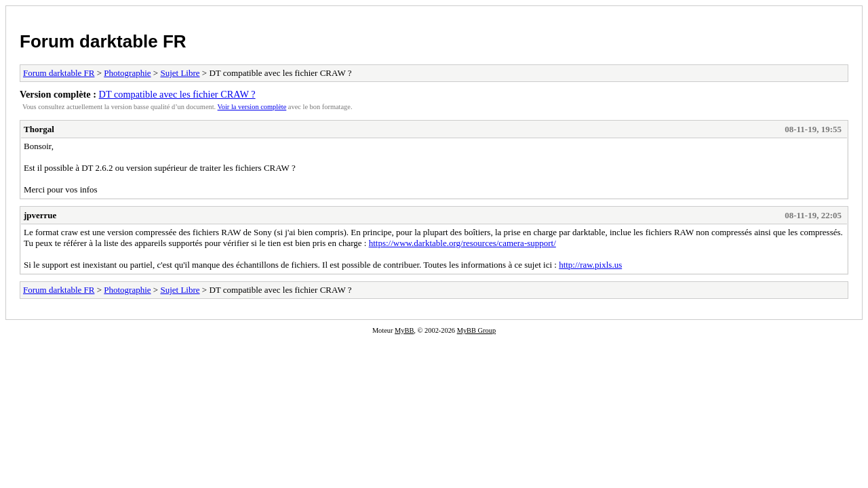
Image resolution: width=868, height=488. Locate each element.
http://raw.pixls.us (590, 265)
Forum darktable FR (103, 41)
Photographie (127, 73)
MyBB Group (476, 330)
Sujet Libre (180, 73)
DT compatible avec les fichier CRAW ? (177, 94)
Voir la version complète (252, 107)
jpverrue (40, 215)
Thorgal (39, 129)
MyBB (404, 330)
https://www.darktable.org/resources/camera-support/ (462, 243)
